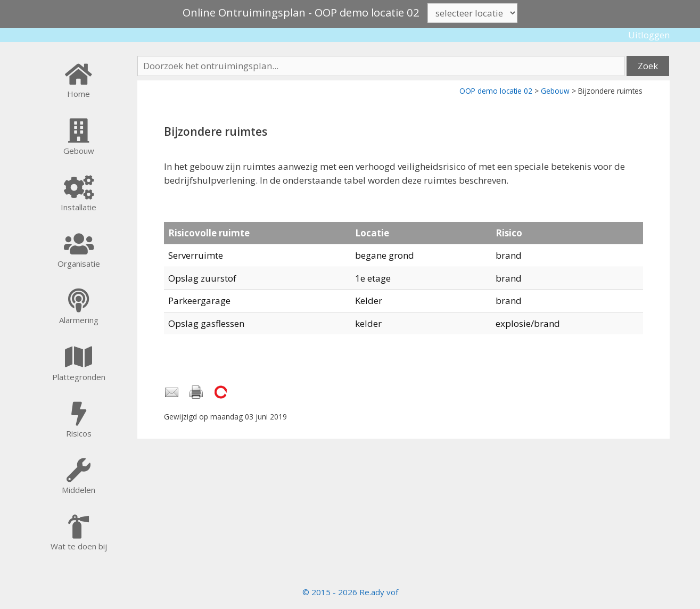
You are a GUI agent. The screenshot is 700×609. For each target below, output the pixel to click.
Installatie (79, 207)
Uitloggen (649, 35)
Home (79, 94)
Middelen (79, 490)
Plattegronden (79, 377)
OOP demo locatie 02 (496, 91)
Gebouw (555, 91)
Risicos (79, 433)
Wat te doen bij (79, 546)
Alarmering (79, 320)
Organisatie (79, 264)
